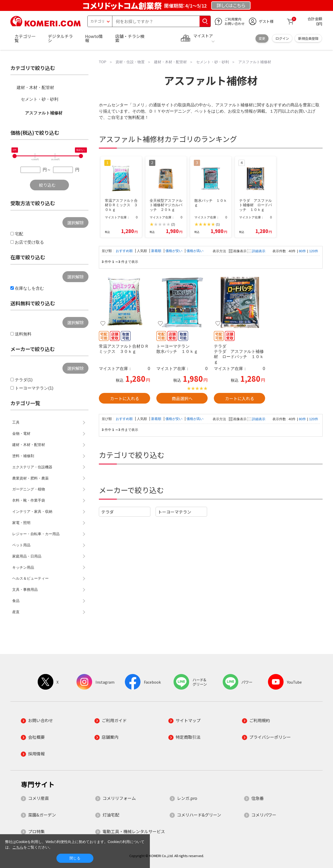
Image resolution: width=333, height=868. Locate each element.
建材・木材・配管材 (35, 88)
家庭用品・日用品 (27, 556)
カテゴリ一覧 (25, 38)
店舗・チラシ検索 (130, 38)
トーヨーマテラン (175, 512)
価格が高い (195, 251)
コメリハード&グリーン (199, 815)
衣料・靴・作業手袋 (29, 500)
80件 (302, 251)
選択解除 (75, 223)
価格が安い (174, 251)
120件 (313, 251)
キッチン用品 (23, 567)
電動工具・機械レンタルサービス (134, 831)
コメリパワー (264, 815)
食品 (16, 601)
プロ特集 (36, 831)
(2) (173, 224)
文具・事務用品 (25, 590)
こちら (18, 847)
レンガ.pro (187, 798)
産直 (16, 612)
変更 (262, 38)
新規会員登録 (308, 38)
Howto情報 (94, 38)
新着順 (157, 251)
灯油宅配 (111, 815)
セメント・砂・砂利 (40, 99)
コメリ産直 (39, 798)
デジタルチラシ (60, 38)
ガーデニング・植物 (29, 489)
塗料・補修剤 (23, 456)
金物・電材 (21, 433)
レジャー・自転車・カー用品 (36, 534)
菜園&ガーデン (42, 815)
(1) (218, 224)
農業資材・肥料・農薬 (30, 478)
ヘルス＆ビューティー (30, 578)
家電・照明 (21, 523)
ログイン (282, 38)
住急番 (258, 798)
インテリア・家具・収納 (32, 511)
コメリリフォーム (119, 798)
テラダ (107, 512)
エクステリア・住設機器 (32, 467)
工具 (16, 422)
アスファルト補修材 (44, 113)
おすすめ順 (125, 251)
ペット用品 (21, 545)
